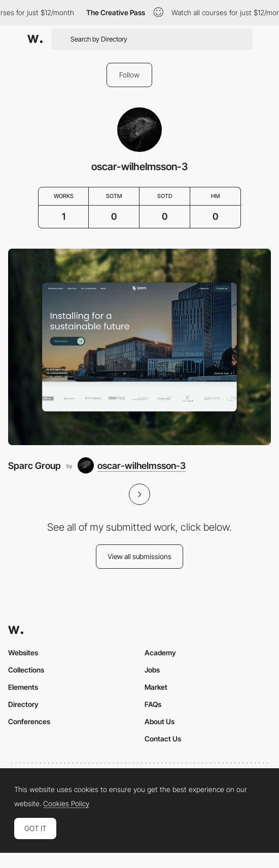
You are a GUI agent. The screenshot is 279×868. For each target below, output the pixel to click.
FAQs (153, 704)
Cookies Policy (66, 804)
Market (156, 687)
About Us (160, 721)
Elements (23, 687)
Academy (160, 653)
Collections (26, 670)
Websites (23, 653)
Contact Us (163, 739)
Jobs (152, 670)
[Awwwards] (35, 39)
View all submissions (139, 556)
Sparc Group (34, 465)
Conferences (29, 721)
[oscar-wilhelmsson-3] (132, 465)
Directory (23, 704)
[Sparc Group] (139, 347)
